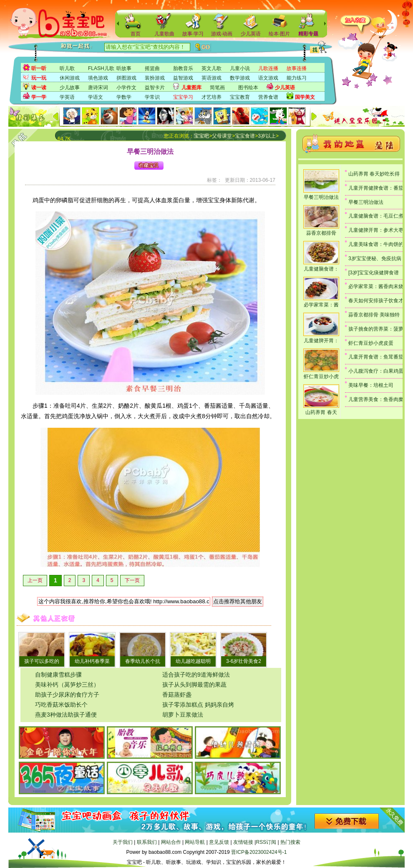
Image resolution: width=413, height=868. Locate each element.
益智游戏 (183, 78)
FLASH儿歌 (101, 68)
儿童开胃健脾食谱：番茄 (376, 188)
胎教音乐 (183, 68)
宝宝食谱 (245, 136)
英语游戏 (212, 78)
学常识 (152, 97)
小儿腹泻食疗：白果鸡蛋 (376, 371)
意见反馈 (219, 842)
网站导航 (195, 842)
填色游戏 (98, 78)
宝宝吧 (201, 136)
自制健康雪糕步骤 (58, 675)
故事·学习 (193, 34)
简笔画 (217, 88)
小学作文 (126, 88)
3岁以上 (267, 136)
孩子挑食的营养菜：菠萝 (376, 329)
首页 (136, 34)
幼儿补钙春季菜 (92, 661)
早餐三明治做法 (321, 197)
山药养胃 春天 (321, 412)
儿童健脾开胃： (321, 341)
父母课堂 (222, 136)
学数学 (124, 97)
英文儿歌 (212, 68)
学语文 (96, 97)
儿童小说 (240, 68)
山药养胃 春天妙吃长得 (374, 174)
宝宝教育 (240, 97)
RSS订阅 (266, 842)
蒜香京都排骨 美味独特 (374, 315)
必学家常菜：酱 (321, 305)
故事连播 (297, 68)
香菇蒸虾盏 (177, 695)
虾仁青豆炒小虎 (321, 376)
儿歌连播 (268, 68)
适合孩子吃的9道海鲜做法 (196, 675)
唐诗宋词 (98, 88)
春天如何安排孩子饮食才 (376, 301)
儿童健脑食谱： (321, 269)
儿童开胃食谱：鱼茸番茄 (376, 357)
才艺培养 (212, 97)
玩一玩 (39, 78)
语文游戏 (268, 78)
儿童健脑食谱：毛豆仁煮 (376, 216)
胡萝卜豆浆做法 (183, 715)
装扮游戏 (155, 78)
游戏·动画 (222, 34)
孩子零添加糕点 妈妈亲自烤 (198, 705)
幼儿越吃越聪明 (193, 661)
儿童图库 (191, 88)
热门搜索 (290, 842)
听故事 (124, 68)
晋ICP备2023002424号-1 (259, 852)
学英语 (67, 97)
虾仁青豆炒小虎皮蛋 (371, 343)
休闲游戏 (70, 78)
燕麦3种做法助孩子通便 (66, 715)
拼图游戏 (126, 78)
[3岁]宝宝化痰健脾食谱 (374, 273)
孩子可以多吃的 (42, 661)
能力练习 (297, 78)
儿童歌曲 (164, 34)
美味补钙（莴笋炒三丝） (67, 685)
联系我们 (147, 842)
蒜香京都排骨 (321, 233)
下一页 (132, 580)
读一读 (39, 88)
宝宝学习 (183, 97)
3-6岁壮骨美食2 (244, 661)
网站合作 (171, 842)
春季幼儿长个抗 (143, 661)
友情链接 (243, 842)
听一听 (39, 68)
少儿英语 (251, 34)
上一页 (35, 580)
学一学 (39, 97)
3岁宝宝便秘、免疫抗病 (375, 258)
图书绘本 (248, 88)
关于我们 (123, 842)
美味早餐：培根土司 (371, 385)
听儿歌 (67, 68)
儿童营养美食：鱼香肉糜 (376, 399)
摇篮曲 (152, 68)
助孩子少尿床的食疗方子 (67, 695)
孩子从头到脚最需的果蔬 (194, 685)
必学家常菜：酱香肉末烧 (376, 286)
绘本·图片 (279, 34)
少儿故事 (70, 88)
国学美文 (305, 97)
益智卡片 (155, 88)
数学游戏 (240, 78)
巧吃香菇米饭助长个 (61, 705)
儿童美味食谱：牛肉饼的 (376, 244)
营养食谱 (268, 97)
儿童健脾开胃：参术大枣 (376, 230)
